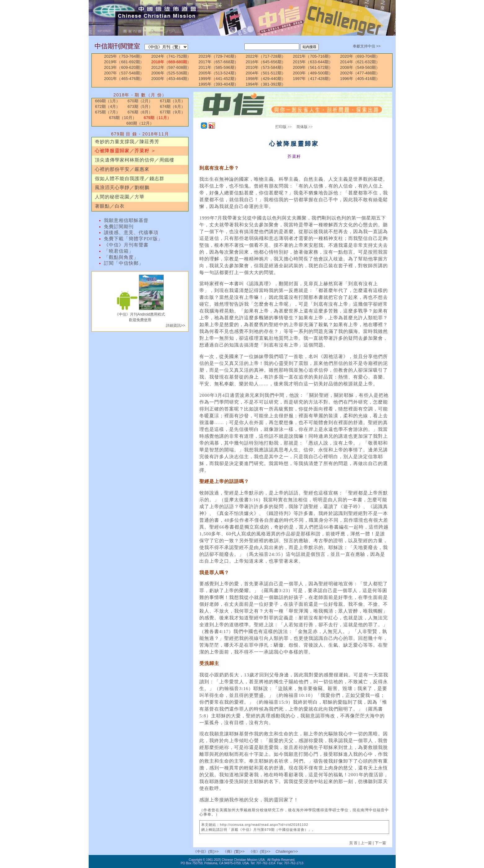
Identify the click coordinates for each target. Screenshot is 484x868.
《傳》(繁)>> (234, 852)
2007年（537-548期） (124, 73)
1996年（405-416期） (360, 79)
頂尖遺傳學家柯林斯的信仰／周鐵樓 (135, 160)
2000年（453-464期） (171, 79)
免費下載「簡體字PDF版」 (133, 239)
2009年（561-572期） (313, 67)
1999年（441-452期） (218, 79)
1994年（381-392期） (266, 84)
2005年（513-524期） (218, 73)
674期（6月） (173, 106)
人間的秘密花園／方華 (120, 197)
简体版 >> (305, 127)
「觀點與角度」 (121, 257)
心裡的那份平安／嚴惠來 (122, 169)
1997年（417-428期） (313, 79)
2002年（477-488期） (360, 73)
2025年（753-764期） (124, 56)
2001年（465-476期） (124, 79)
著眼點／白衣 (110, 206)
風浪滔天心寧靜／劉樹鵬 (122, 188)
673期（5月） (140, 106)
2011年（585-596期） (218, 67)
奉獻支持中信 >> (367, 46)
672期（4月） (108, 106)
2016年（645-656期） (266, 62)
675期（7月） (108, 112)
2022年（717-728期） (266, 56)
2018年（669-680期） (171, 62)
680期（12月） (140, 123)
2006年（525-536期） (171, 73)
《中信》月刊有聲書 (126, 245)
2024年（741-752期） (171, 56)
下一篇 (380, 843)
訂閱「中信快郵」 (124, 263)
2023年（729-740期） (218, 56)
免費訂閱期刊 (119, 227)
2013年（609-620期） (124, 67)
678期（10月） (123, 118)
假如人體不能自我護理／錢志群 (130, 179)
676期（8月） (140, 112)
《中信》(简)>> (206, 852)
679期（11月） (157, 118)
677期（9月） (173, 112)
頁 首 (354, 843)
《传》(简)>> (260, 852)
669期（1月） (108, 101)
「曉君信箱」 (119, 251)
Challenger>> (287, 852)
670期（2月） (140, 101)
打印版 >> (284, 127)
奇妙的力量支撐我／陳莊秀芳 (127, 142)
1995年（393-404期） (218, 84)
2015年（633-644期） (313, 62)
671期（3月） (173, 101)
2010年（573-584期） (266, 67)
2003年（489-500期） (313, 73)
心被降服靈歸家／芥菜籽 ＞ (125, 151)
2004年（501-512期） (266, 73)
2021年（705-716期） (313, 56)
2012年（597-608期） (171, 67)
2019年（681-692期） (124, 62)
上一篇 (366, 843)
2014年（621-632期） (360, 62)
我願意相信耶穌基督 (126, 220)
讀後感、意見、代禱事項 (131, 232)
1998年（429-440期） (266, 79)
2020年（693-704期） (360, 56)
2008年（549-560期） (360, 67)
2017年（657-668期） (218, 62)
